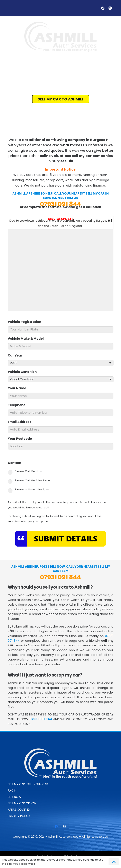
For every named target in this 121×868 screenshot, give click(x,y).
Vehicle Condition (24, 372)
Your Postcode (21, 439)
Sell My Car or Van (22, 803)
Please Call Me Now (28, 471)
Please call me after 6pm (32, 489)
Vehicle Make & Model (27, 339)
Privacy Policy (19, 816)
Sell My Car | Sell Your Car (28, 784)
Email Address (21, 422)
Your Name (19, 388)
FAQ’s (12, 791)
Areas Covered (19, 810)
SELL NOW (15, 797)
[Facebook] (103, 8)
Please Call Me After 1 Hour (33, 480)
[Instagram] (110, 8)
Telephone (18, 405)
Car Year (17, 355)
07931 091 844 (60, 204)
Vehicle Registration (26, 322)
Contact (16, 463)
